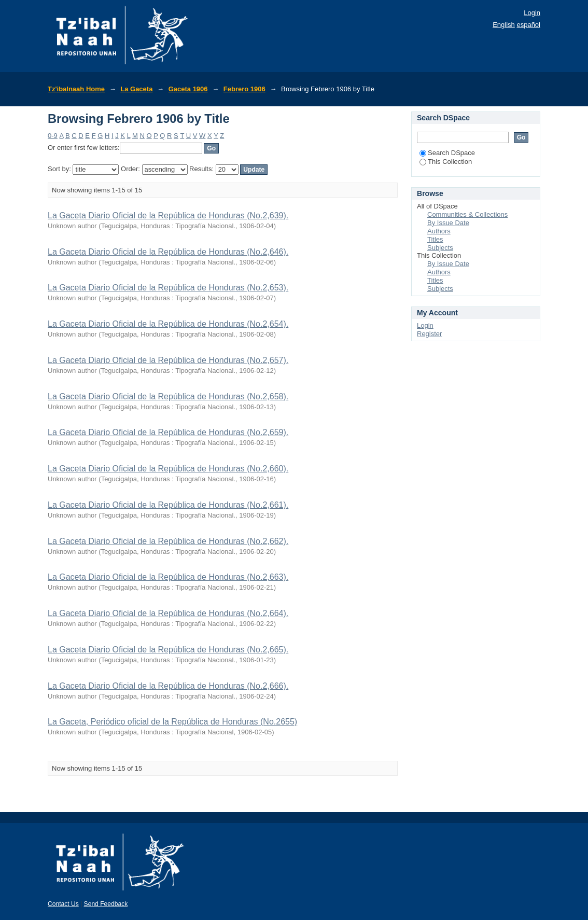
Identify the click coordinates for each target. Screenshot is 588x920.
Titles (435, 239)
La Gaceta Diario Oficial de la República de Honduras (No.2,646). (168, 252)
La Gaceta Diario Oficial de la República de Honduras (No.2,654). (168, 324)
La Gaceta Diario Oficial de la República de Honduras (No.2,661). (168, 505)
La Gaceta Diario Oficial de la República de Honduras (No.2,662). (168, 541)
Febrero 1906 (244, 89)
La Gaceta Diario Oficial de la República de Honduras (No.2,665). (168, 650)
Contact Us (63, 904)
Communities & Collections (467, 214)
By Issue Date (448, 223)
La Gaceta (136, 89)
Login (532, 13)
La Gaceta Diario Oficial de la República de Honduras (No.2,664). (168, 613)
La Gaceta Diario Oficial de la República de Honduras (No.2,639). (168, 215)
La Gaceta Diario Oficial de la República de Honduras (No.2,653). (168, 288)
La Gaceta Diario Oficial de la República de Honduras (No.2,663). (168, 577)
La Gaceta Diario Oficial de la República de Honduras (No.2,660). (168, 469)
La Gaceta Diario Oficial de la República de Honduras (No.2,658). (168, 396)
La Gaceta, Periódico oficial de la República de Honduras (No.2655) (172, 722)
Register (429, 334)
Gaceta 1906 (188, 89)
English (504, 25)
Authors (439, 231)
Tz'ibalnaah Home (76, 89)
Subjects (440, 248)
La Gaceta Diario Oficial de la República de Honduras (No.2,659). (168, 432)
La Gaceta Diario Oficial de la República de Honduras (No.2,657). (168, 360)
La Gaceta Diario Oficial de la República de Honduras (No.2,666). (168, 686)
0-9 (53, 136)
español (528, 25)
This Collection (446, 162)
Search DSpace (447, 153)
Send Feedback (106, 904)
